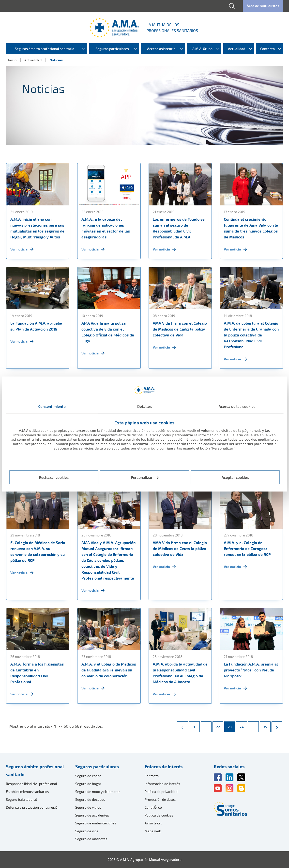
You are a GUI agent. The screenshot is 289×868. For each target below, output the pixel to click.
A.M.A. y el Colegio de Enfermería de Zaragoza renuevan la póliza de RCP (247, 549)
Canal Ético (153, 807)
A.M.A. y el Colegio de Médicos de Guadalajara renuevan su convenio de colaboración (109, 670)
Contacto (152, 776)
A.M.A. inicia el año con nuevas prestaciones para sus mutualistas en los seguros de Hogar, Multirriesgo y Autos (37, 228)
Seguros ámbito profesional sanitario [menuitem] (45, 49)
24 (243, 725)
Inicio (12, 60)
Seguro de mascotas (91, 839)
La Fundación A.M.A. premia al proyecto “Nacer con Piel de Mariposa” (251, 670)
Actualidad (33, 60)
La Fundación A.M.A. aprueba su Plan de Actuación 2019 (36, 326)
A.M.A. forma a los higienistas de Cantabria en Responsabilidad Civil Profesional (37, 673)
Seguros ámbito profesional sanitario (35, 770)
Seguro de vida (87, 831)
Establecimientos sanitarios (27, 792)
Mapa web (153, 831)
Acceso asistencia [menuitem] (161, 49)
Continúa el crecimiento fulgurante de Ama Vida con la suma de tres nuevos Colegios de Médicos (251, 228)
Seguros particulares (97, 767)
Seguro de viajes (88, 807)
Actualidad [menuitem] (237, 49)
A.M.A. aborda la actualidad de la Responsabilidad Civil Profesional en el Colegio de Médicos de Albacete (180, 673)
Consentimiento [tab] (52, 406)
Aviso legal (153, 823)
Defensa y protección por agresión (33, 807)
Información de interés (162, 784)
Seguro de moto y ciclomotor (98, 792)
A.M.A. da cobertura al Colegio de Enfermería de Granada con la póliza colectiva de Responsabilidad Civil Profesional (251, 335)
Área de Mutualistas (263, 6)
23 (231, 725)
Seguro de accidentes (92, 815)
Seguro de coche (88, 776)
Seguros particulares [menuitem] (112, 49)
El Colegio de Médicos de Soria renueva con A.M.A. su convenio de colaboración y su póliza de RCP (38, 551)
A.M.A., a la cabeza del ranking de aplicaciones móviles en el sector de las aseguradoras (106, 228)
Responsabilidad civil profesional (31, 784)
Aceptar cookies (235, 477)
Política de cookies (159, 815)
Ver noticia (22, 249)
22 (220, 725)
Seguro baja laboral (21, 799)
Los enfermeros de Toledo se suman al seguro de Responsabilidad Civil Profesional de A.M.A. (179, 228)
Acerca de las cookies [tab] (237, 406)
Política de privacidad (161, 792)
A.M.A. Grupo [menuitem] (202, 49)
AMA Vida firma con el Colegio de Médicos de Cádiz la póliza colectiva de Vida (180, 329)
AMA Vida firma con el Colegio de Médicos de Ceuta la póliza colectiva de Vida (180, 549)
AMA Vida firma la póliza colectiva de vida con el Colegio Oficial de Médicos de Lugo (108, 332)
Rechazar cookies (54, 477)
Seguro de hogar (88, 784)
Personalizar (145, 477)
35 (267, 725)
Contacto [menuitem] (267, 49)
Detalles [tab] (144, 406)
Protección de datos (160, 799)
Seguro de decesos (90, 799)
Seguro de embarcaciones (96, 823)
